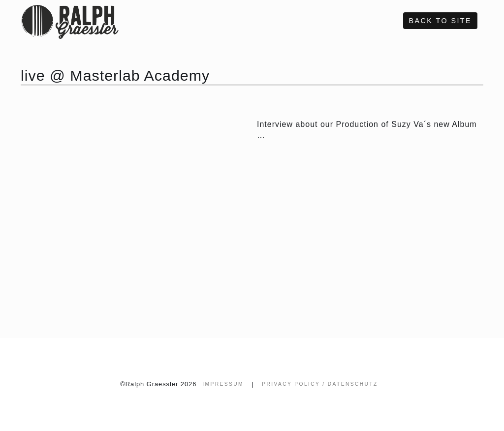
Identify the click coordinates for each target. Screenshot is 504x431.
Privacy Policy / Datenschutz (320, 384)
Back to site (440, 21)
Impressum (223, 384)
